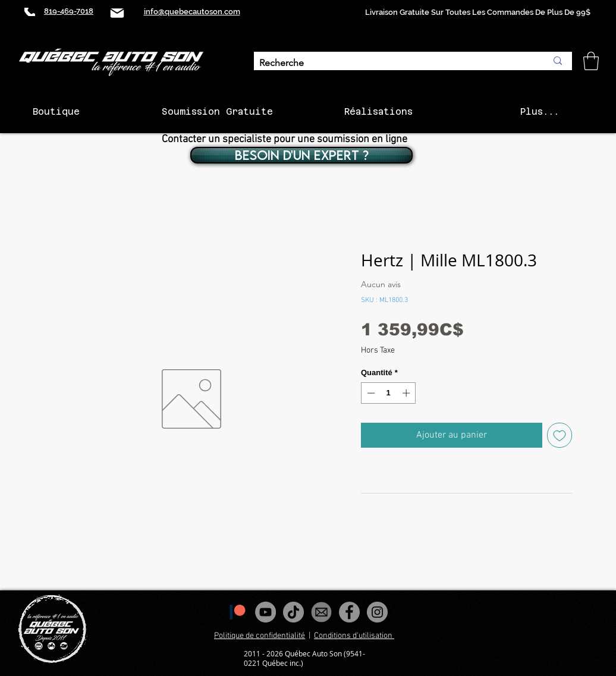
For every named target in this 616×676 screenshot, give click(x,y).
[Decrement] (370, 393)
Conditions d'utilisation (354, 636)
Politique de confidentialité (260, 636)
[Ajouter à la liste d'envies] (560, 435)
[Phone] (30, 12)
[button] (591, 61)
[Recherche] (394, 63)
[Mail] (117, 13)
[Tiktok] (293, 612)
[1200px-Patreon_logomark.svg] (238, 612)
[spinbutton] (389, 393)
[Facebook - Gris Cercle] (349, 612)
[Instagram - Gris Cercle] (377, 612)
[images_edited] (321, 612)
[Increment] (407, 393)
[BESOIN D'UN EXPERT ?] (301, 155)
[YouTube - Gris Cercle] (265, 612)
